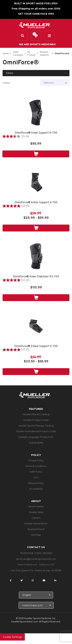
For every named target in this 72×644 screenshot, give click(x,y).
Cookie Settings (12, 637)
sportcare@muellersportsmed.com (36, 559)
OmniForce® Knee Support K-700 (36, 133)
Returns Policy (36, 483)
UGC (36, 477)
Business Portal (36, 529)
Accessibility (36, 489)
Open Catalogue (18, 53)
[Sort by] (55, 83)
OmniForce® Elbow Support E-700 (36, 346)
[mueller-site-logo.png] (35, 25)
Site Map (36, 535)
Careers (36, 518)
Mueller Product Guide (36, 420)
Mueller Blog (36, 512)
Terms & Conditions (36, 466)
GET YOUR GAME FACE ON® (36, 14)
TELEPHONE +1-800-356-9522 (36, 553)
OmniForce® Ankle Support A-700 (36, 203)
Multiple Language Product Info (36, 437)
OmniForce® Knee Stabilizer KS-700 (36, 277)
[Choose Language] (36, 595)
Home (6, 53)
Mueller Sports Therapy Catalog (36, 426)
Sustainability (36, 443)
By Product (31, 53)
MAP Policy (36, 472)
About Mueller (36, 506)
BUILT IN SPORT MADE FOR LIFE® (36, 3)
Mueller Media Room (36, 523)
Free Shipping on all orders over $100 (36, 9)
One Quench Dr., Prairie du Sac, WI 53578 (38, 570)
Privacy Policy (36, 460)
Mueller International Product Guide (36, 431)
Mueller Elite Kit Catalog (36, 414)
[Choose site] (36, 605)
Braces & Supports (44, 53)
